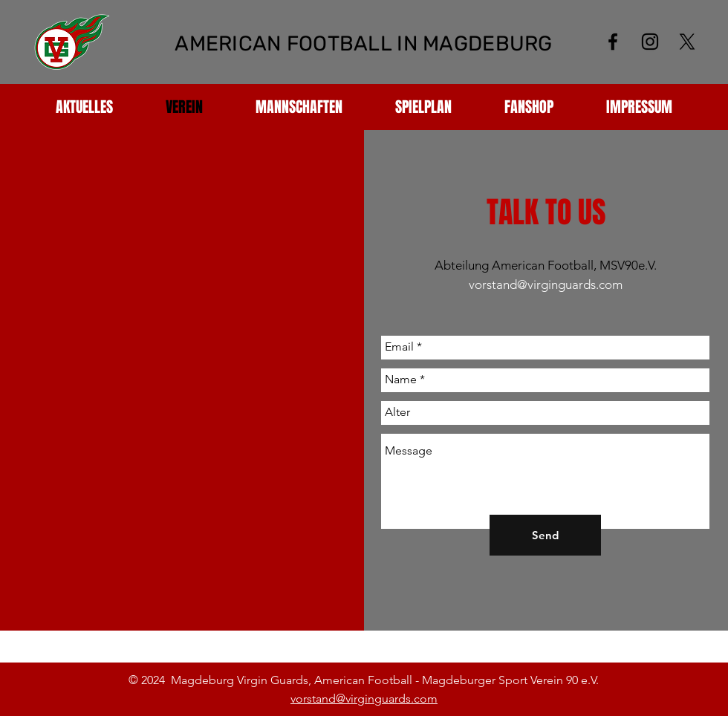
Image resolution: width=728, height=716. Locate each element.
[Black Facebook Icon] (613, 42)
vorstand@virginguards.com (546, 284)
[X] (687, 42)
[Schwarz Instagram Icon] (650, 42)
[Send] (545, 535)
